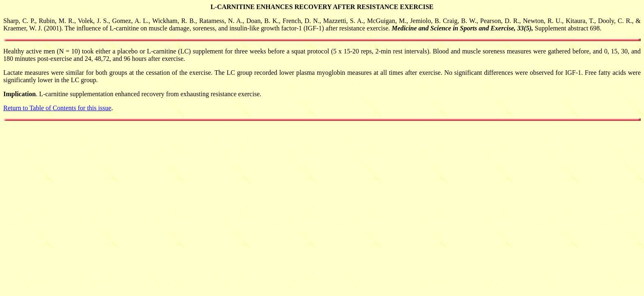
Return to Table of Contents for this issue (57, 108)
